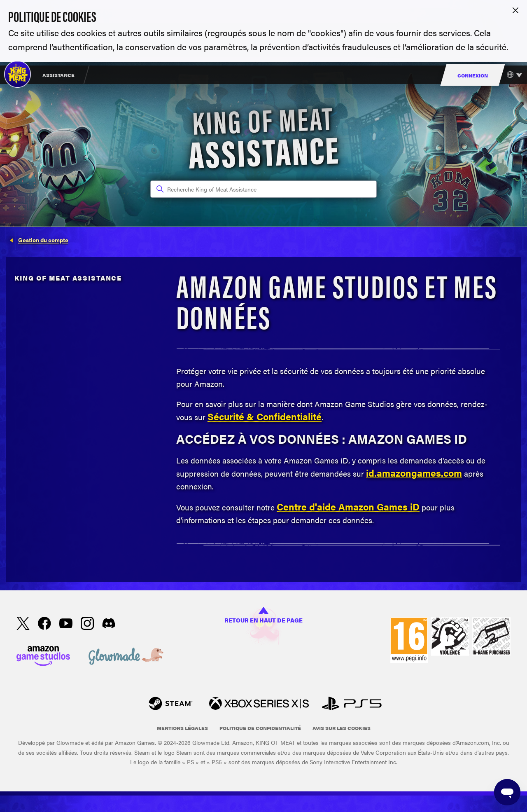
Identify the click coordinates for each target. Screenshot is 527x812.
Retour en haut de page (263, 616)
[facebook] (44, 625)
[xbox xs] (259, 705)
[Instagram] (87, 625)
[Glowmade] (126, 658)
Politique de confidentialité (260, 728)
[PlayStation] (352, 705)
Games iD (398, 507)
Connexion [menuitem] (473, 75)
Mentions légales (182, 728)
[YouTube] (66, 625)
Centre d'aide (308, 507)
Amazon (358, 507)
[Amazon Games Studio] (43, 658)
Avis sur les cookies (342, 728)
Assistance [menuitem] (58, 75)
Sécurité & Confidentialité (265, 417)
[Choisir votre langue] (512, 75)
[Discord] (109, 625)
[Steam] (171, 705)
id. (371, 473)
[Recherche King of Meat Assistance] (263, 189)
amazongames (409, 473)
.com (451, 473)
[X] (23, 625)
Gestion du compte (43, 240)
